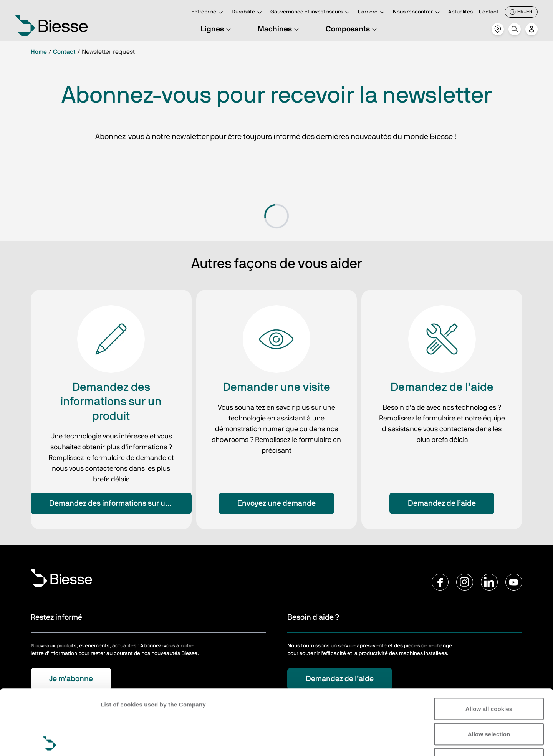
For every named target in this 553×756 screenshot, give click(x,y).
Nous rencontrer (417, 12)
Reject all (489, 694)
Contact (489, 12)
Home (39, 52)
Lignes (217, 29)
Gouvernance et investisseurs (311, 12)
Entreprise (208, 12)
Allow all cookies (489, 644)
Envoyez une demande (276, 503)
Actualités (460, 12)
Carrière (372, 12)
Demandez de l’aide (442, 503)
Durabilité (248, 12)
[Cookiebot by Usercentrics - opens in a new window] (50, 741)
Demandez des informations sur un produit (120, 503)
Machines (279, 29)
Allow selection (489, 669)
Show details (118, 741)
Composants (352, 29)
